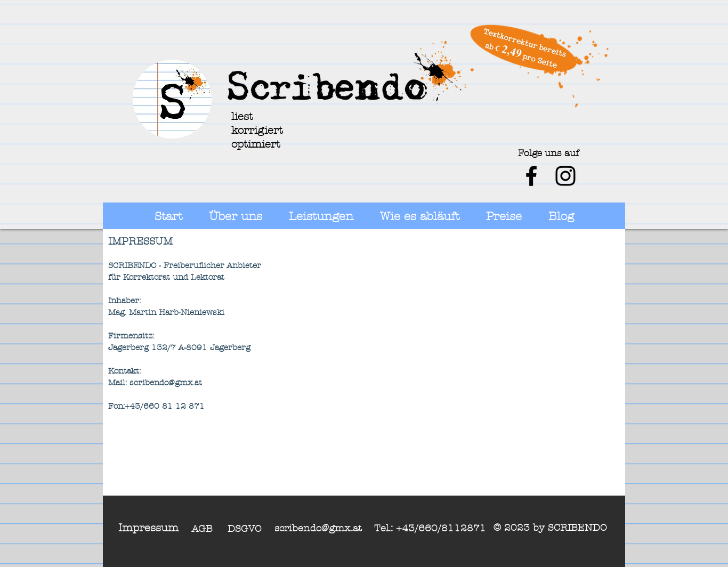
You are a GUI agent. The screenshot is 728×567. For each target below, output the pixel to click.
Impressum (148, 528)
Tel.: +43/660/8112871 (430, 528)
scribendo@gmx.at (318, 528)
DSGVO (245, 529)
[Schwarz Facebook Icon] (531, 176)
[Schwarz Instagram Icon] (565, 176)
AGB (202, 529)
